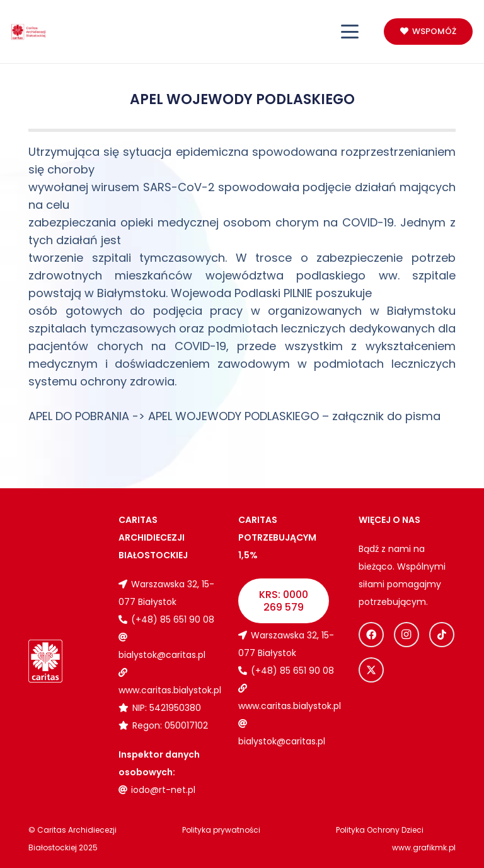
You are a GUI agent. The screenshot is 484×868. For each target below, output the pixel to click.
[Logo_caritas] (29, 32)
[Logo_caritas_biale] (45, 661)
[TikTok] (442, 635)
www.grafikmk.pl (424, 847)
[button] (350, 32)
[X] (371, 670)
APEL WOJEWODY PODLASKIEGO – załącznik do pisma (294, 416)
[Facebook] (371, 635)
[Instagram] (406, 635)
